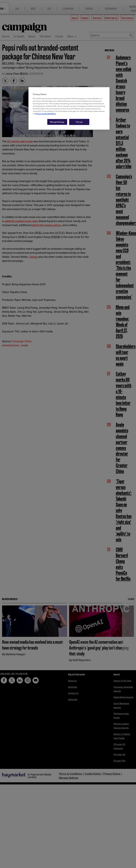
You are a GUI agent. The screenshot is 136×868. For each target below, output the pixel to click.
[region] (69, 108)
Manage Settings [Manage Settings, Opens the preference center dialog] (57, 122)
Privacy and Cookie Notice (46, 114)
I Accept (79, 122)
